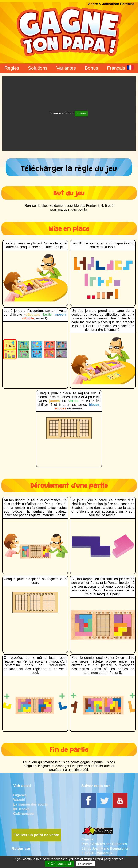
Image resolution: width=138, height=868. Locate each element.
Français (120, 68)
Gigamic (20, 795)
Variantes (66, 68)
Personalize (85, 864)
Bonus (91, 68)
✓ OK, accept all (59, 864)
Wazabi (19, 800)
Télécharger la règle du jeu (69, 167)
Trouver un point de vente (36, 835)
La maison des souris (31, 804)
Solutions (38, 68)
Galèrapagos (23, 814)
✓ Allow (81, 114)
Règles (12, 68)
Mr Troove (21, 809)
